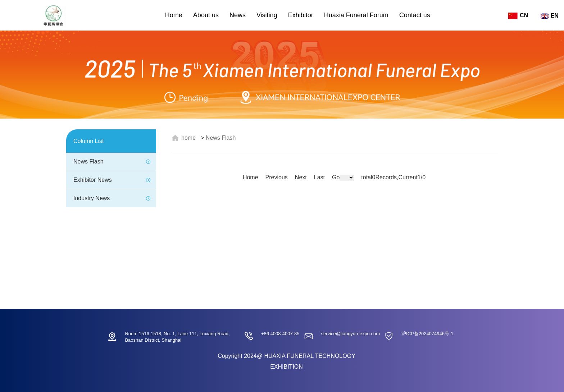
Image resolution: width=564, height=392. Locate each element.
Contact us (415, 15)
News (238, 15)
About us (206, 15)
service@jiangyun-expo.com (351, 334)
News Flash (88, 162)
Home (174, 15)
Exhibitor (301, 15)
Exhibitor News (93, 180)
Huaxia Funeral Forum (356, 15)
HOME (188, 138)
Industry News (92, 198)
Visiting (267, 15)
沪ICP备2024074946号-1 (427, 334)
